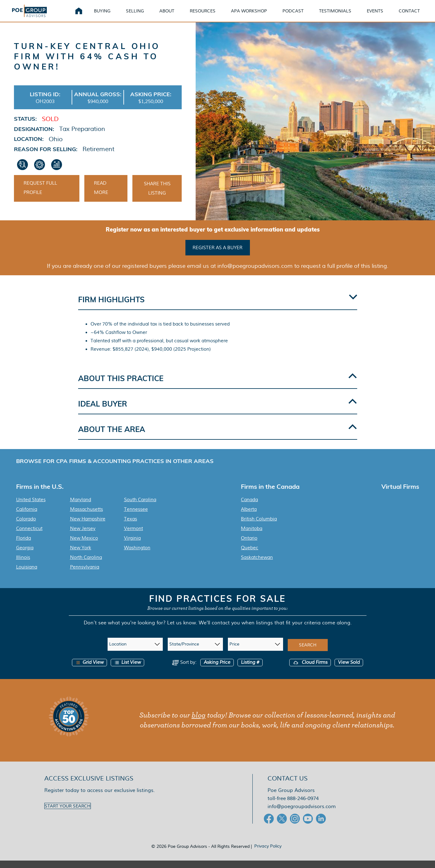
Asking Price (217, 670)
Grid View (89, 670)
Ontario (249, 546)
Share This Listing (157, 198)
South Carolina (140, 507)
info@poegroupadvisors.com (302, 814)
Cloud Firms (310, 670)
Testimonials (343, 15)
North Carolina (86, 565)
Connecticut (29, 536)
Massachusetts (87, 517)
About (174, 15)
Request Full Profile (40, 197)
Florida (24, 546)
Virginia (132, 546)
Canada (249, 507)
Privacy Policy (268, 853)
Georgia (25, 555)
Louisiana (27, 574)
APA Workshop (256, 15)
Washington (137, 555)
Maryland (81, 507)
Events (382, 15)
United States (31, 507)
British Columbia (259, 526)
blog (199, 723)
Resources (210, 15)
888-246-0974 (303, 806)
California (27, 517)
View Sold (349, 670)
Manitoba (252, 536)
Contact (417, 15)
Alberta (249, 517)
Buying (110, 15)
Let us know (182, 630)
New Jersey (83, 536)
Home (86, 16)
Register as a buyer (217, 256)
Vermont (133, 536)
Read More (101, 197)
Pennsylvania (85, 574)
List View (127, 670)
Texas (131, 526)
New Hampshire (88, 526)
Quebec (250, 555)
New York (81, 555)
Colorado (26, 526)
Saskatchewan (257, 565)
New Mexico (84, 546)
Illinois (23, 565)
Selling (142, 15)
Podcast (300, 15)
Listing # (250, 670)
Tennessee (136, 517)
